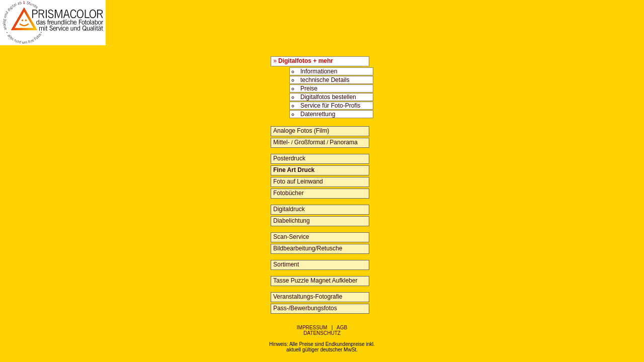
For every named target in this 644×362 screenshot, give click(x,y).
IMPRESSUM (312, 328)
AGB (342, 328)
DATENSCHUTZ (322, 333)
